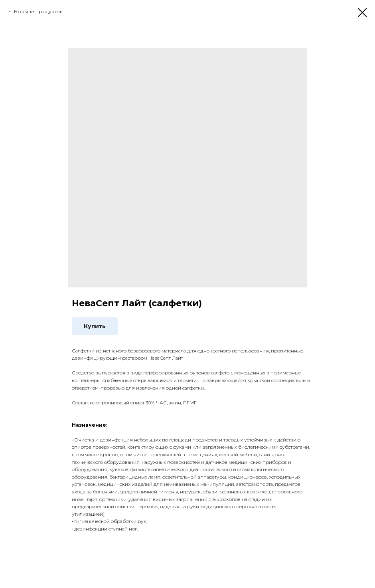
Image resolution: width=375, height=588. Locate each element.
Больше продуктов (38, 11)
